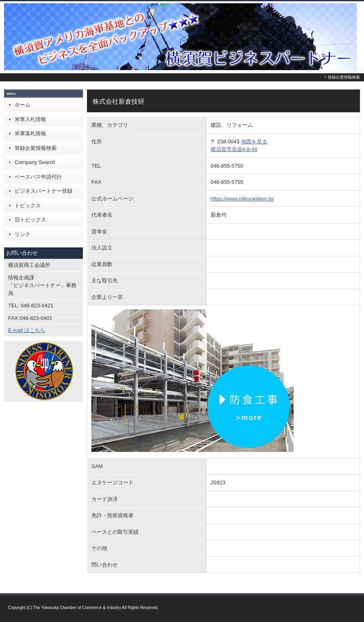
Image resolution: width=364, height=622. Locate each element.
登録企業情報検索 (36, 148)
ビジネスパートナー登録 (43, 191)
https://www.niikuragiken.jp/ (242, 199)
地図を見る (254, 142)
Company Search (35, 162)
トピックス (28, 206)
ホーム (22, 105)
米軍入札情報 (30, 119)
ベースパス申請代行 (38, 177)
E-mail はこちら (27, 330)
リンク (22, 234)
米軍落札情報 (30, 133)
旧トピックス (30, 220)
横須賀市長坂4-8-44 (234, 149)
